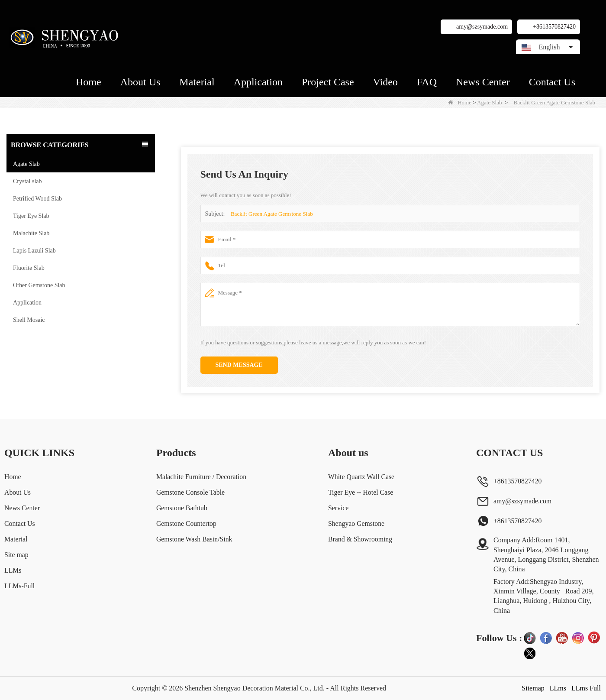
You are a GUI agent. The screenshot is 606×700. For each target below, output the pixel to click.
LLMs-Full (20, 586)
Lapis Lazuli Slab (34, 251)
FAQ (427, 82)
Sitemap (533, 688)
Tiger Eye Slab (31, 216)
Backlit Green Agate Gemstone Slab (271, 214)
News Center (483, 82)
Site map (16, 555)
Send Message (239, 365)
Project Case (328, 82)
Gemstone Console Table (190, 492)
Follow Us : (499, 638)
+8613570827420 (554, 27)
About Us (140, 82)
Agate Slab (489, 102)
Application (258, 82)
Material (197, 82)
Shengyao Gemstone (357, 523)
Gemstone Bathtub (181, 508)
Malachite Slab (31, 233)
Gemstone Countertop (186, 523)
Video (385, 82)
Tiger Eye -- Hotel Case (361, 492)
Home (89, 82)
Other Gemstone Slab (39, 285)
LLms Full (586, 688)
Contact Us (552, 82)
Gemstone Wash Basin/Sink (194, 539)
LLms (558, 688)
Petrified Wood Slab (37, 199)
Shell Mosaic (29, 320)
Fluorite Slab (29, 268)
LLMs (13, 570)
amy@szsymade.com (482, 27)
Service (338, 508)
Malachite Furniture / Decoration (201, 477)
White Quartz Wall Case (362, 477)
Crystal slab (27, 181)
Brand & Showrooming (361, 539)
